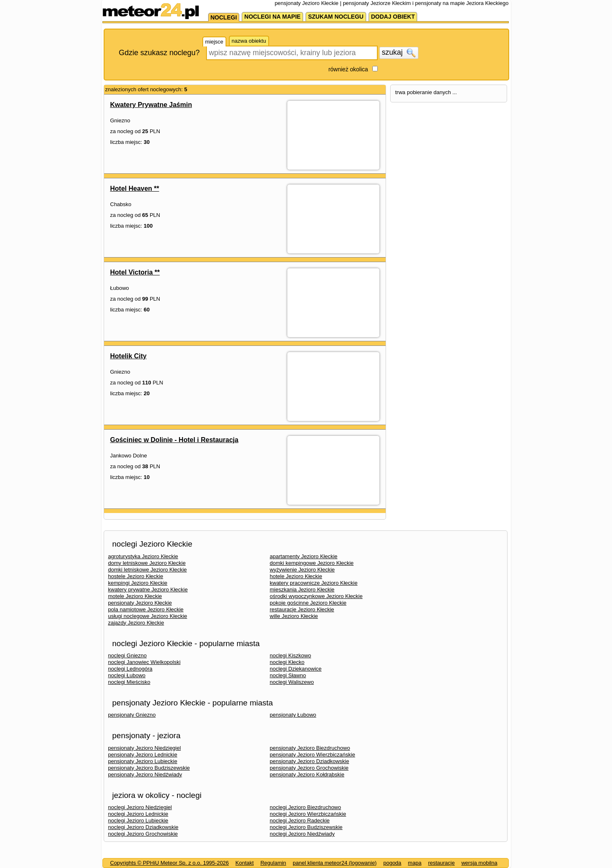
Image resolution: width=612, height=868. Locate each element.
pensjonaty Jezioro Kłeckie (140, 603)
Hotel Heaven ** (135, 188)
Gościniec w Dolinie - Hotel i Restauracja (174, 440)
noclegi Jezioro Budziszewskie (306, 827)
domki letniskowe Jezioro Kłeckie (148, 570)
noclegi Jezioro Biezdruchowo (306, 807)
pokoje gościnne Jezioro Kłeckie (308, 603)
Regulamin (273, 863)
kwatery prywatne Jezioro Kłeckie (148, 590)
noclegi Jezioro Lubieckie (138, 821)
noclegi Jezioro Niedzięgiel (140, 807)
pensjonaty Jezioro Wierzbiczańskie (313, 755)
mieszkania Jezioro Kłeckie (302, 590)
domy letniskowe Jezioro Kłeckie (147, 563)
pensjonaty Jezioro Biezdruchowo (310, 748)
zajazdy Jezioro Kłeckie (136, 623)
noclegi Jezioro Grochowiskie (143, 834)
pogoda (392, 863)
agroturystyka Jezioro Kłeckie (143, 556)
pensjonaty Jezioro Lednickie (143, 755)
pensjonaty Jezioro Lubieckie (143, 761)
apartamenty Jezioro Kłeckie (304, 556)
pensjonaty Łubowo (293, 715)
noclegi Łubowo (127, 675)
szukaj (399, 53)
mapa (415, 863)
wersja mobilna (480, 863)
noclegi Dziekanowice (296, 669)
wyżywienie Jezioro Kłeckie (302, 570)
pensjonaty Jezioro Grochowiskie (309, 768)
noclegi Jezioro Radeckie (300, 821)
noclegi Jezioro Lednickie (138, 814)
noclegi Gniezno (127, 655)
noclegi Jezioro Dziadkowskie (143, 827)
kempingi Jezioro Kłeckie (138, 583)
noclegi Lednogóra (130, 669)
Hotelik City (129, 356)
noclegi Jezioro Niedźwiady (302, 834)
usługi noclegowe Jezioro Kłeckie (148, 616)
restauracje (441, 863)
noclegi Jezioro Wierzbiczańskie (308, 814)
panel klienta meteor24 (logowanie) (335, 863)
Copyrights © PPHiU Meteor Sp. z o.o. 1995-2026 (170, 863)
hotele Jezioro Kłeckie (296, 576)
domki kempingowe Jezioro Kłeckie (312, 563)
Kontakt (245, 863)
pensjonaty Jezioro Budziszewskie (149, 768)
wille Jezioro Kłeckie (294, 616)
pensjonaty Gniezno (132, 715)
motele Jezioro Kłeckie (135, 596)
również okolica (348, 69)
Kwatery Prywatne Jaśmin (151, 105)
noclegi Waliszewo (292, 682)
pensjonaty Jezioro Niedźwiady (145, 774)
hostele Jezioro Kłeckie (136, 576)
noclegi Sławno (288, 675)
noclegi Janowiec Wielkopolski (144, 662)
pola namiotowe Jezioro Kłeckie (146, 609)
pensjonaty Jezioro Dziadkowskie (310, 761)
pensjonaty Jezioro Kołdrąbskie (307, 774)
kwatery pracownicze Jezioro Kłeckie (314, 583)
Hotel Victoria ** (135, 272)
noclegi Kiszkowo (291, 655)
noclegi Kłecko (287, 662)
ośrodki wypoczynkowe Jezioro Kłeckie (316, 596)
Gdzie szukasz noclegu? (159, 53)
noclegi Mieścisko (129, 682)
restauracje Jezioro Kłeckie (302, 609)
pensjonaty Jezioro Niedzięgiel (145, 748)
